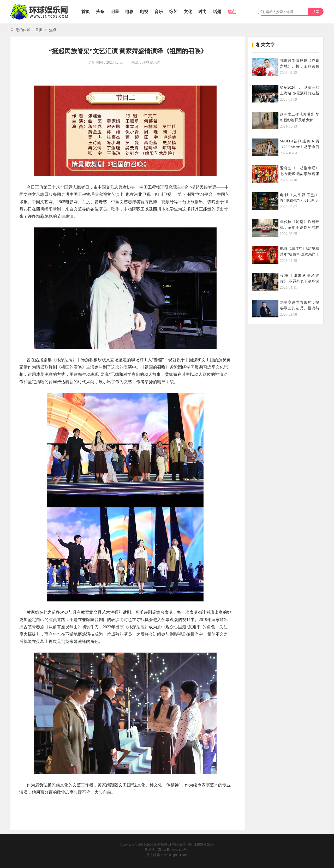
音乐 (159, 12)
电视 (144, 12)
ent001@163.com (175, 855)
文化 (188, 12)
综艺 (173, 12)
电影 (129, 12)
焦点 (232, 12)
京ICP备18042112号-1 (174, 850)
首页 (86, 12)
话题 (217, 12)
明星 (115, 12)
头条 (100, 12)
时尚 (202, 12)
